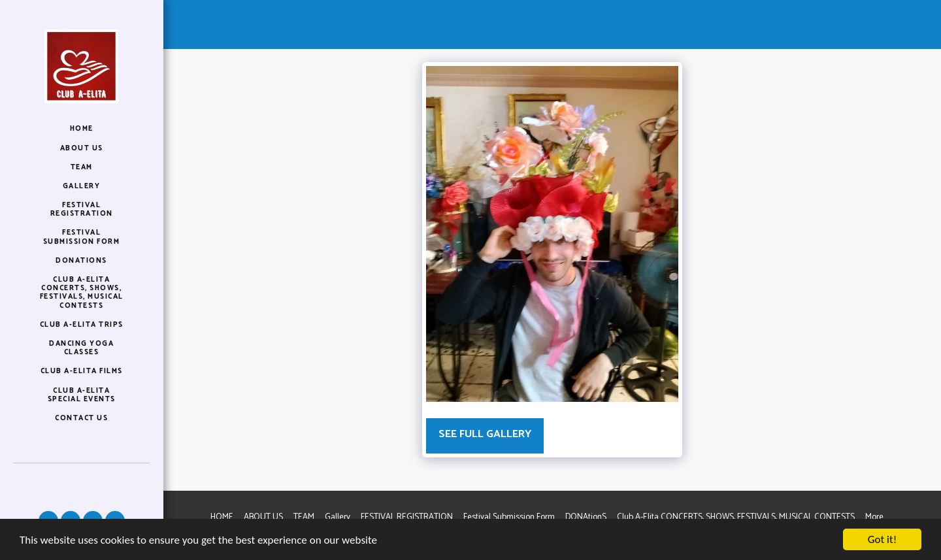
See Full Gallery (485, 434)
